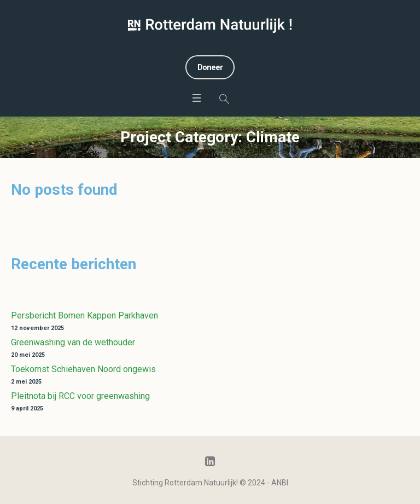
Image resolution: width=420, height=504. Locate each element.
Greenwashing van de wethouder (73, 342)
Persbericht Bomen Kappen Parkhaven (84, 315)
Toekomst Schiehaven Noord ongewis (83, 369)
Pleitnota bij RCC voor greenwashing (80, 396)
